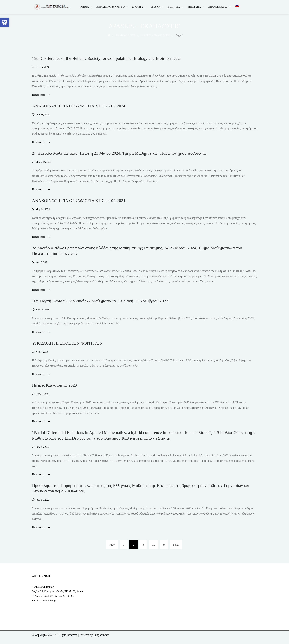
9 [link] (166, 544)
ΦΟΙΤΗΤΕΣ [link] (176, 7)
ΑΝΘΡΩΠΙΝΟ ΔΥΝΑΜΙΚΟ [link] (112, 7)
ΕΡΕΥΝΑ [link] (157, 7)
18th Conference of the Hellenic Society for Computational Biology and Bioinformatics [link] (107, 58)
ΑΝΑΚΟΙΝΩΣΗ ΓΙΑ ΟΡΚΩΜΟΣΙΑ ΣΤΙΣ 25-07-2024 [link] (79, 106)
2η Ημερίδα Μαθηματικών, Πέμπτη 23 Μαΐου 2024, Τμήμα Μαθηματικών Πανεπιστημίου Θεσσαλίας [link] (119, 153)
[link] (5, 22)
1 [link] (125, 544)
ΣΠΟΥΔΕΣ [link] (139, 7)
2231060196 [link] (50, 596)
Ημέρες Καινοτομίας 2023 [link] (54, 385)
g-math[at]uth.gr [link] (48, 601)
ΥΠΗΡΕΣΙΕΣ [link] (196, 7)
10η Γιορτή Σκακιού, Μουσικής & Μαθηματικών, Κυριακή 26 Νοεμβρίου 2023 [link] (100, 301)
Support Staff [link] (101, 635)
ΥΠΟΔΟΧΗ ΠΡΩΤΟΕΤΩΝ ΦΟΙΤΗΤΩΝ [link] (67, 343)
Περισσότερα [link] (41, 95)
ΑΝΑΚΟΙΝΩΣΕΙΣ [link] (219, 7)
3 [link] (145, 544)
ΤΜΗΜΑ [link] (86, 7)
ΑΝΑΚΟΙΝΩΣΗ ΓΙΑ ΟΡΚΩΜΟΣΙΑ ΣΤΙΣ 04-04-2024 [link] (79, 201)
